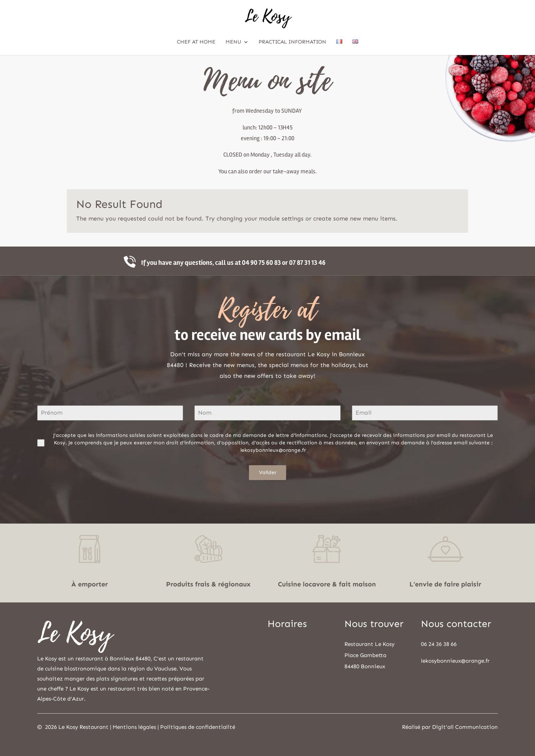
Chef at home (196, 42)
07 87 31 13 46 (307, 263)
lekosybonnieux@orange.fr (455, 661)
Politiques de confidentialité (198, 727)
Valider (268, 472)
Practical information (292, 42)
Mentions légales (134, 727)
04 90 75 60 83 (261, 263)
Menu (233, 42)
